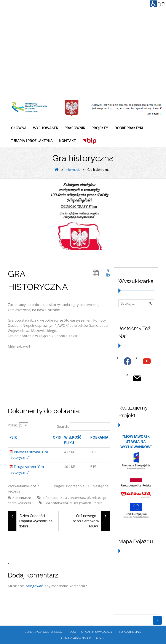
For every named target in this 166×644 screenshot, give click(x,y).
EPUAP (101, 638)
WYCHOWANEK (46, 128)
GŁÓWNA (19, 128)
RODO (72, 632)
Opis (57, 437)
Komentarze (22, 498)
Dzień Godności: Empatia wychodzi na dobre (30, 521)
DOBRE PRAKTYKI (129, 128)
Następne (101, 486)
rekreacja (99, 498)
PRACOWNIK (75, 128)
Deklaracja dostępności (43, 632)
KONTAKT (68, 141)
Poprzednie (75, 486)
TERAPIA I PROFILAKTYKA (32, 141)
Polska (97, 503)
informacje (73, 170)
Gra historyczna (56, 503)
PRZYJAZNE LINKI (129, 632)
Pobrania (99, 437)
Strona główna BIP (76, 638)
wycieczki (25, 503)
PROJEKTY (100, 128)
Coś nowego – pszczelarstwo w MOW (91, 521)
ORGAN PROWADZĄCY (97, 632)
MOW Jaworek (80, 503)
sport (12, 503)
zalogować (34, 586)
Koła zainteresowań (75, 498)
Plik (13, 437)
